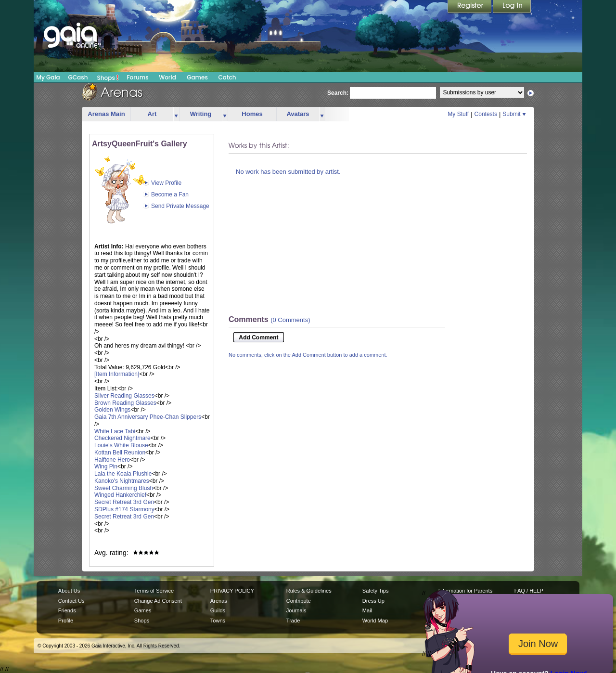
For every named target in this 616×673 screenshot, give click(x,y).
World (167, 77)
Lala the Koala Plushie (123, 474)
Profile (66, 621)
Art (152, 114)
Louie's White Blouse (121, 445)
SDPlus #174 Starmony (124, 509)
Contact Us (71, 601)
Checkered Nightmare (122, 438)
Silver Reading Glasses (124, 396)
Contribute (299, 601)
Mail (367, 610)
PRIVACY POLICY (232, 591)
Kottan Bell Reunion (120, 453)
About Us (69, 591)
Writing (201, 114)
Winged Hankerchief (120, 495)
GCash (78, 77)
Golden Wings (112, 410)
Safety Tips (376, 591)
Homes (252, 114)
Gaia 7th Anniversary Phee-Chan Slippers (148, 417)
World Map (375, 621)
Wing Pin (106, 466)
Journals (296, 610)
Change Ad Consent (158, 601)
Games (197, 77)
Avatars (298, 114)
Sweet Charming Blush (124, 488)
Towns (218, 621)
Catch (227, 77)
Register (470, 7)
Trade (293, 621)
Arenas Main (106, 114)
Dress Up (373, 601)
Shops (108, 78)
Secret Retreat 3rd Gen (124, 502)
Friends (67, 610)
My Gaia (48, 77)
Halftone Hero (112, 460)
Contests (486, 114)
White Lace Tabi (115, 431)
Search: (338, 93)
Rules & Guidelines (309, 591)
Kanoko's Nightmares (122, 481)
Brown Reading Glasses (125, 403)
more (176, 114)
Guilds (218, 610)
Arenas (219, 601)
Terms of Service (154, 591)
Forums (137, 77)
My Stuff (458, 114)
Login (512, 7)
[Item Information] (117, 374)
